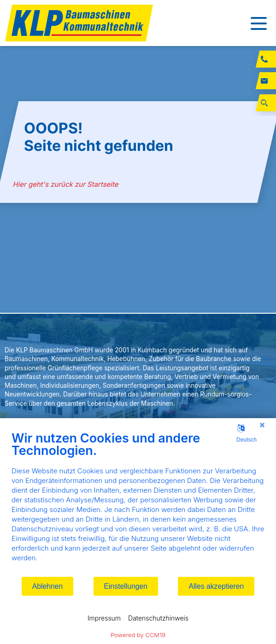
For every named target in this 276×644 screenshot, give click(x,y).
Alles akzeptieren (216, 586)
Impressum (104, 618)
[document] (138, 503)
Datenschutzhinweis (158, 618)
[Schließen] (262, 425)
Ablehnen (48, 586)
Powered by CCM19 (138, 635)
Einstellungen (126, 586)
